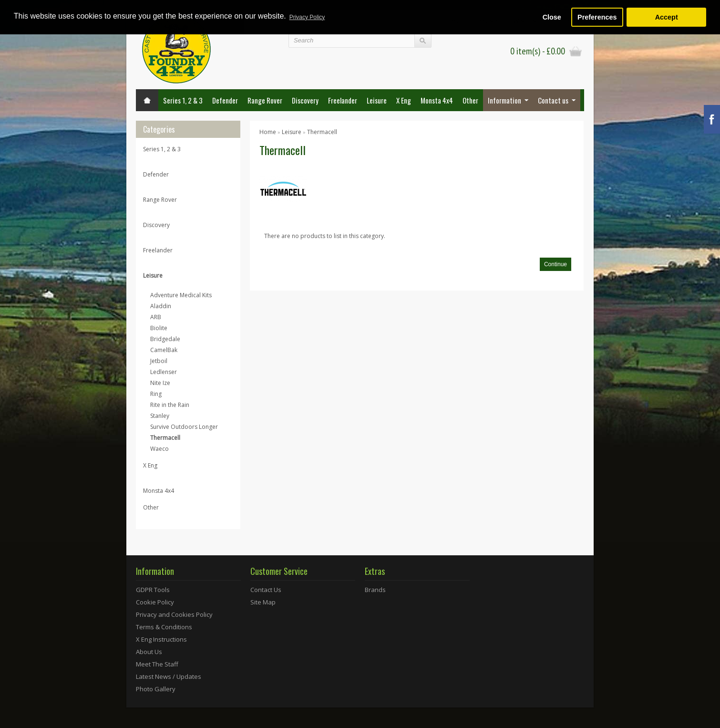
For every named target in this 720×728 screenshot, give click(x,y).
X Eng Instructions (161, 639)
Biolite (159, 328)
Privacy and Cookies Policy (174, 614)
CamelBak (164, 350)
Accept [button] (667, 17)
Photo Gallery (156, 689)
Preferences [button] (597, 17)
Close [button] (552, 17)
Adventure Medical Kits (181, 295)
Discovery (305, 100)
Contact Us (266, 590)
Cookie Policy (155, 602)
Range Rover (265, 100)
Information (504, 100)
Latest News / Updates (169, 676)
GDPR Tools (153, 590)
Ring (156, 394)
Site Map (263, 602)
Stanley (160, 416)
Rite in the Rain (170, 405)
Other (470, 100)
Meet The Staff (157, 664)
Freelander (343, 100)
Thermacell (165, 438)
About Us (149, 652)
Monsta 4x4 (437, 100)
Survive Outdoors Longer (184, 427)
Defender (225, 100)
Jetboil (159, 361)
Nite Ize (160, 383)
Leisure (377, 100)
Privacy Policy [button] (307, 17)
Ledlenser (164, 372)
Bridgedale (165, 339)
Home (268, 132)
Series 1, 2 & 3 (183, 100)
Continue (555, 264)
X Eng (404, 100)
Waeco (159, 449)
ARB (156, 317)
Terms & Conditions (164, 627)
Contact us (553, 100)
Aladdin (161, 306)
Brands (375, 590)
